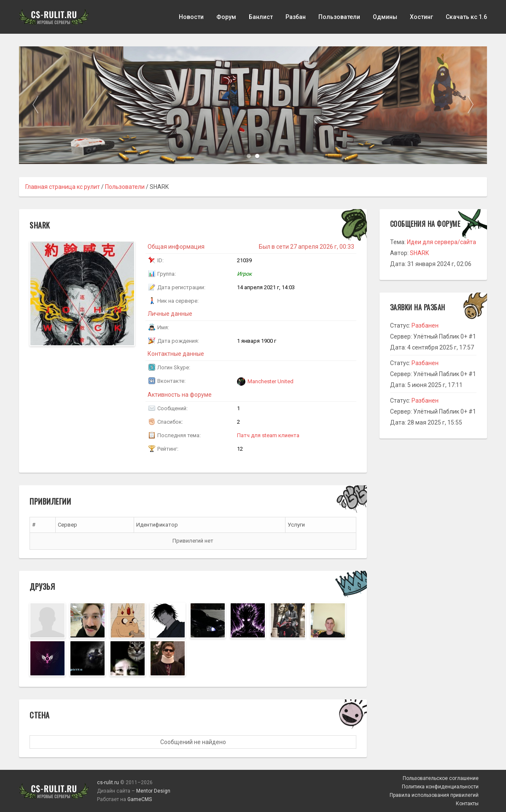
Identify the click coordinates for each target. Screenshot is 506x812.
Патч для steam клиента (268, 435)
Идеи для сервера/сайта (441, 242)
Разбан (296, 17)
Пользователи (339, 17)
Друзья (42, 586)
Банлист (261, 17)
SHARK (419, 253)
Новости (191, 17)
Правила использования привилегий (434, 795)
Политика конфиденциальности (440, 787)
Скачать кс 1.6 (466, 17)
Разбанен (425, 325)
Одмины (385, 17)
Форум (226, 17)
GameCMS (140, 799)
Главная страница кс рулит (63, 187)
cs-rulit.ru (108, 782)
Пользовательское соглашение (441, 778)
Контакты (467, 804)
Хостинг (421, 17)
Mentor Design (153, 791)
